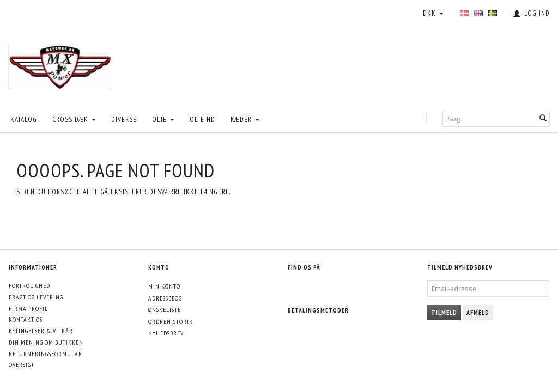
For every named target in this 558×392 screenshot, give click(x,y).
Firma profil (28, 308)
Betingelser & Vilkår (41, 331)
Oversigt (22, 365)
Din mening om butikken (46, 342)
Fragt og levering (36, 297)
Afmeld (478, 312)
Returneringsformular (46, 354)
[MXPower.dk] (62, 63)
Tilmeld (444, 312)
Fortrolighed (29, 286)
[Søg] (543, 119)
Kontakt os (26, 319)
